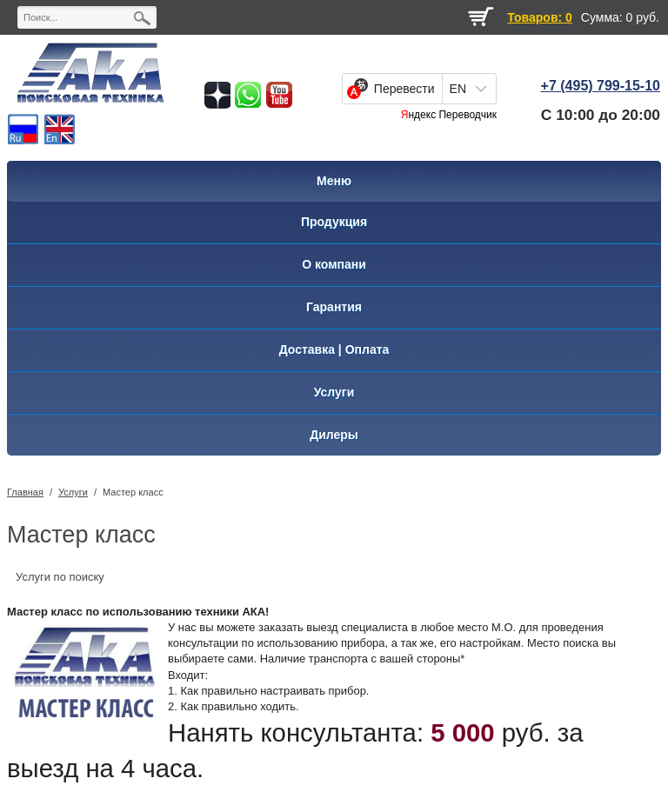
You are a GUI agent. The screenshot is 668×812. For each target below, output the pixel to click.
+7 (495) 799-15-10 (601, 86)
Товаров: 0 (539, 17)
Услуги (73, 492)
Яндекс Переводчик (449, 115)
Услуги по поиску (60, 577)
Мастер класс (133, 492)
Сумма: (602, 17)
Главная (25, 492)
